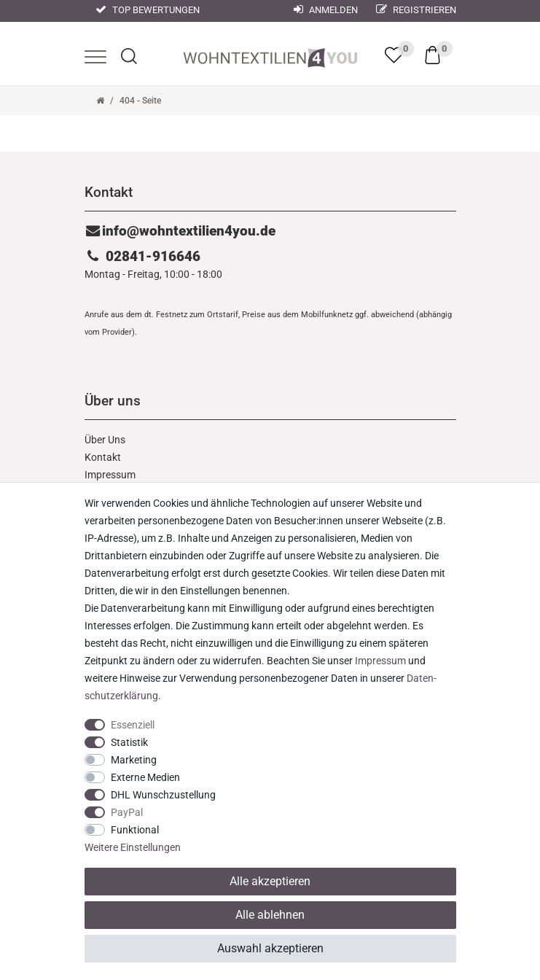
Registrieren (416, 10)
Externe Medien (145, 777)
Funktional (135, 830)
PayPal (127, 812)
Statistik (129, 742)
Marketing (134, 760)
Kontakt (103, 457)
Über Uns (105, 440)
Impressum (110, 475)
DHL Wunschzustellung (163, 795)
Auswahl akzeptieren (270, 948)
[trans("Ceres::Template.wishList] (394, 55)
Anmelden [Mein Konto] (326, 10)
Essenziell (133, 725)
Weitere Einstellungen (133, 847)
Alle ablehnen (270, 915)
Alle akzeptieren (270, 881)
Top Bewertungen (148, 10)
